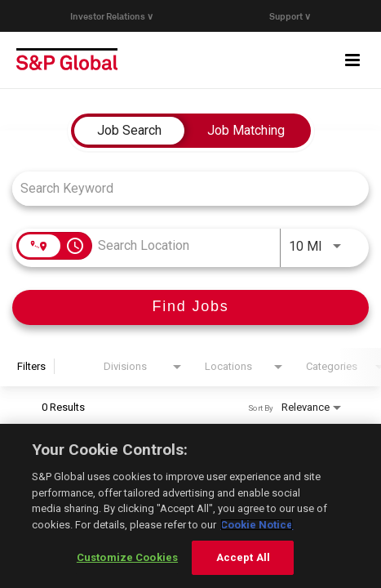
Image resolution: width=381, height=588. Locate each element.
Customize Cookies (127, 557)
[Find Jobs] (190, 307)
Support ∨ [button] (290, 16)
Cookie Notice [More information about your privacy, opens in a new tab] (257, 525)
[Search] (190, 307)
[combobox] (182, 188)
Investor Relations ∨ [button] (112, 16)
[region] (190, 506)
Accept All (243, 557)
